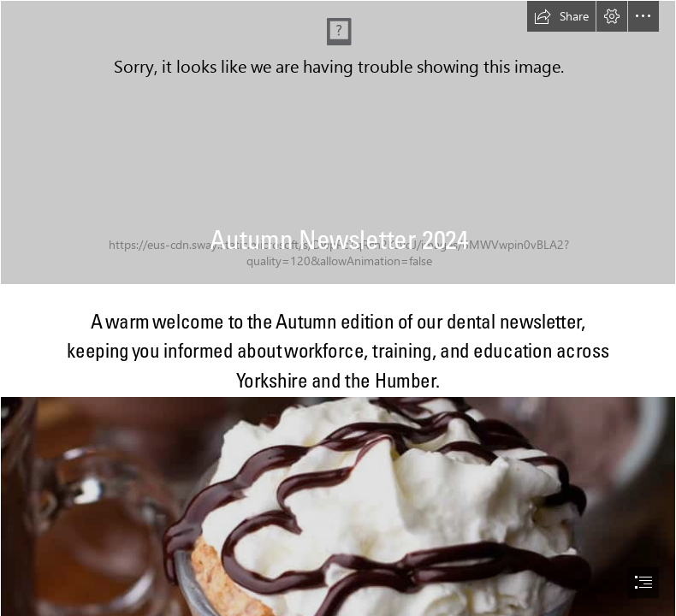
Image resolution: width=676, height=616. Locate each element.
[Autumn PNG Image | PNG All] (338, 142)
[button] (561, 16)
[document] (338, 308)
